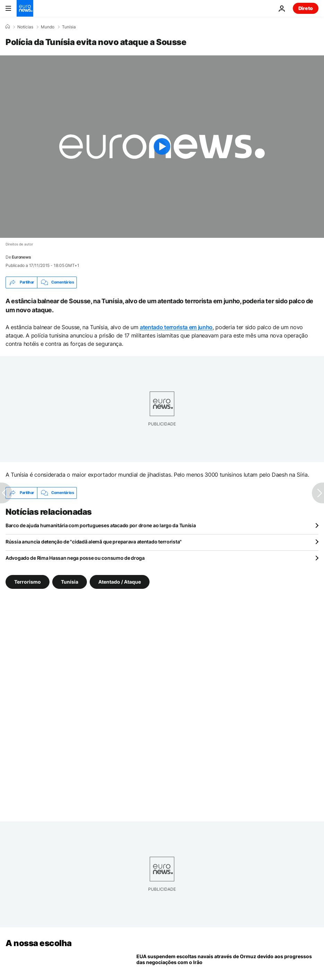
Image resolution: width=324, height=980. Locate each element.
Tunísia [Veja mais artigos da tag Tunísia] (70, 581)
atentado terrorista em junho (176, 327)
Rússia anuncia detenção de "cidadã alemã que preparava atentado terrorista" (94, 542)
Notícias (25, 27)
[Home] (8, 27)
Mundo (48, 27)
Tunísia (69, 27)
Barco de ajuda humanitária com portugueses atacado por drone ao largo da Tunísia (101, 525)
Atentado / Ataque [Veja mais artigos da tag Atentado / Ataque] (120, 581)
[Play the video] (162, 147)
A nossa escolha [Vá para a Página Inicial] (39, 943)
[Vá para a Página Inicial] (25, 8)
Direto (306, 8)
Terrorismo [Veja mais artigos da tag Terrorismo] (28, 581)
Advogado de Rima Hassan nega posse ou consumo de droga (75, 558)
